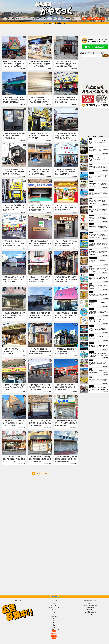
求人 (59, 19)
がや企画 (43, 19)
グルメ (27, 19)
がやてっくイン (19, 19)
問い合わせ (90, 610)
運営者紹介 (90, 608)
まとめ (38, 19)
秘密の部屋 (90, 19)
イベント (32, 19)
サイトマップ (90, 603)
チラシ (55, 19)
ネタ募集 (68, 19)
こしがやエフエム (76, 19)
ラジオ (102, 19)
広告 (63, 19)
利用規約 (90, 614)
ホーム (5, 19)
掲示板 (84, 19)
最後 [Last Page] (46, 473)
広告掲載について (90, 612)
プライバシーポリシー (90, 605)
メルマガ (97, 19)
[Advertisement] (54, 29)
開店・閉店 (11, 19)
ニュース (49, 19)
